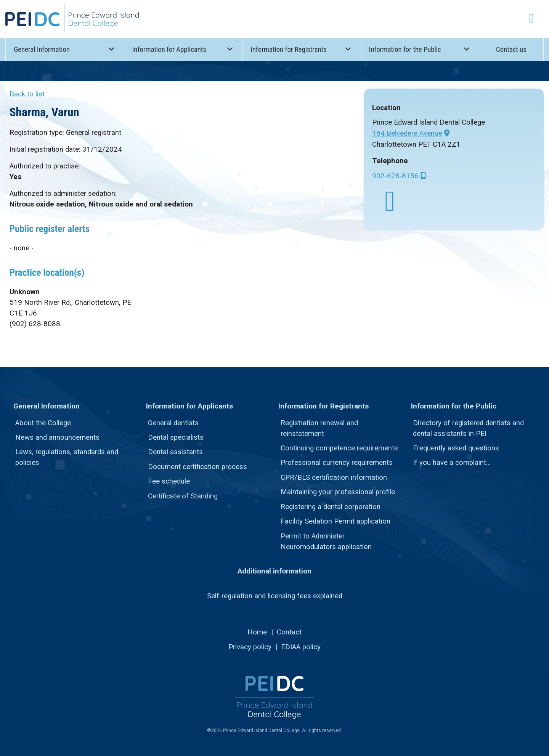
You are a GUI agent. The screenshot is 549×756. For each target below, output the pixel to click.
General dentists (173, 423)
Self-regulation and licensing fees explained (275, 596)
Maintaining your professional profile (338, 492)
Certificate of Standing (183, 496)
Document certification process (197, 467)
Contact (289, 632)
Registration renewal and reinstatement (319, 428)
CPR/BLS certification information (334, 477)
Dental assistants (175, 452)
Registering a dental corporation (331, 507)
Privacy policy (250, 647)
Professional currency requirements (337, 463)
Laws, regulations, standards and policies (67, 457)
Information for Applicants (183, 49)
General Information (65, 49)
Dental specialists (176, 437)
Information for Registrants (302, 49)
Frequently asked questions (456, 448)
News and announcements (57, 437)
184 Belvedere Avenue (407, 133)
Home (257, 632)
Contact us (511, 50)
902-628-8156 (395, 176)
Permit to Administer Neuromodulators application (326, 541)
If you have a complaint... (452, 463)
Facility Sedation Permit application (335, 521)
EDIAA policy (301, 647)
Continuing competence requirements (339, 448)
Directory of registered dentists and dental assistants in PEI (468, 428)
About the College (43, 423)
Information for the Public (420, 49)
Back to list (27, 94)
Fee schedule (169, 481)
